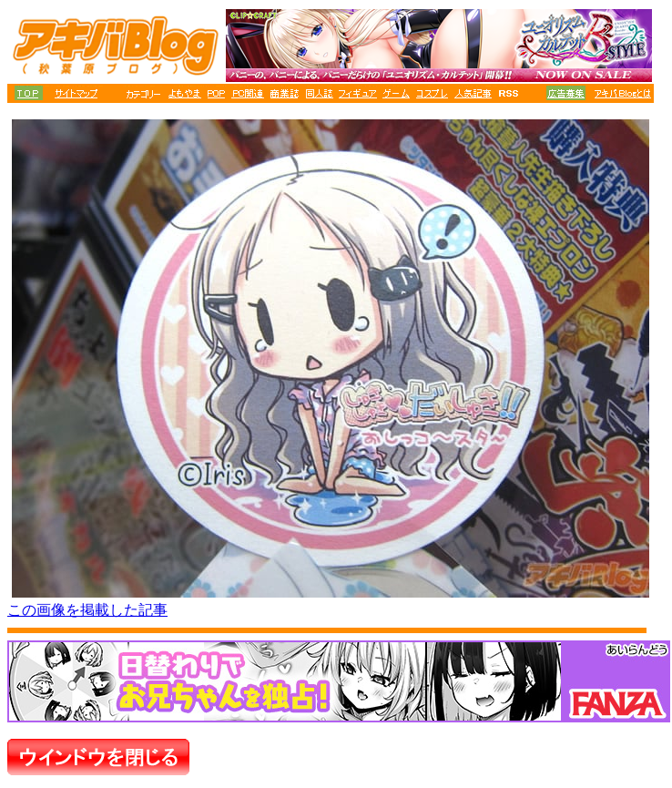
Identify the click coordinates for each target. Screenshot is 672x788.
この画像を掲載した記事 (87, 610)
